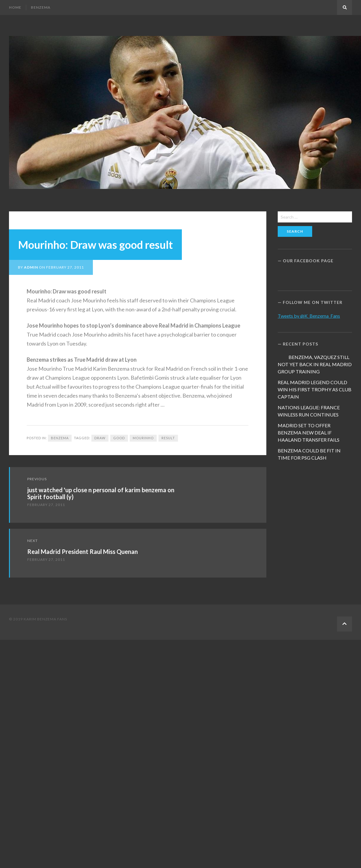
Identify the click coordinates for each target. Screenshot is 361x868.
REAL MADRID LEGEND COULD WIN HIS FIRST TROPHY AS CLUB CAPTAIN (315, 389)
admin (31, 267)
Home (15, 7)
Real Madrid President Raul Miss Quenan (83, 552)
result (168, 438)
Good (119, 438)
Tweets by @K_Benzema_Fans (309, 316)
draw (100, 438)
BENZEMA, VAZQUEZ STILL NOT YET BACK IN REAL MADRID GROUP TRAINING (315, 364)
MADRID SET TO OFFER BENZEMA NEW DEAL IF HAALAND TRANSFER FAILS (309, 433)
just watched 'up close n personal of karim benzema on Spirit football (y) (101, 493)
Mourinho (143, 438)
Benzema (41, 7)
